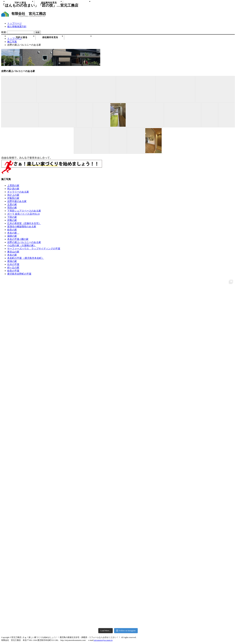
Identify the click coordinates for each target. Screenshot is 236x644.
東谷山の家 (13, 252)
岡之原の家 (13, 189)
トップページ (14, 23)
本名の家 (13, 233)
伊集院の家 (13, 198)
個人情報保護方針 (17, 27)
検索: (4, 32)
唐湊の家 (12, 261)
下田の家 (12, 217)
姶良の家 (12, 230)
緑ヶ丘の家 (13, 267)
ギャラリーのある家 (18, 192)
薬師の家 (12, 236)
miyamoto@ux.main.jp (103, 640)
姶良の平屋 (13, 271)
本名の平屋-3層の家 (18, 239)
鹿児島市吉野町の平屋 (19, 274)
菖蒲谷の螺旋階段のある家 (22, 227)
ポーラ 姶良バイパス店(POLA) (23, 214)
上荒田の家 (13, 186)
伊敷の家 (12, 220)
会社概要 (50, 38)
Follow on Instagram (126, 631)
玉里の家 (12, 204)
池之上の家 (13, 195)
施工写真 (79, 38)
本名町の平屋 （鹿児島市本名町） (26, 258)
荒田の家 (12, 208)
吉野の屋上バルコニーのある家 (24, 242)
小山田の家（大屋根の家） (22, 245)
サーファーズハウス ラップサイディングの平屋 (34, 249)
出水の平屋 (13, 264)
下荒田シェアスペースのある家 (24, 211)
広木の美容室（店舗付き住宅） (24, 223)
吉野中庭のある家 (17, 201)
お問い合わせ (107, 38)
